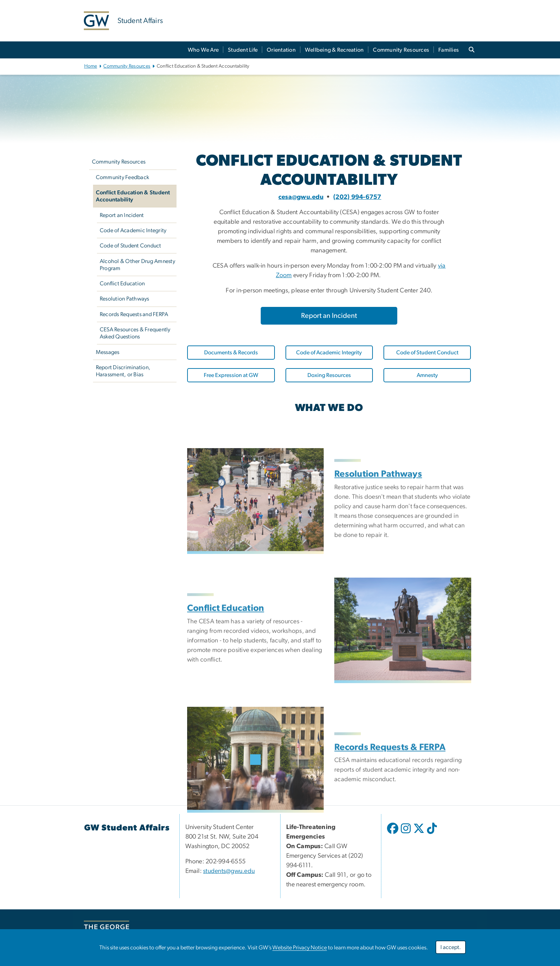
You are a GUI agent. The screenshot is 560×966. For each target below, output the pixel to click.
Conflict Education (122, 284)
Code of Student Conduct (131, 246)
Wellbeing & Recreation (334, 50)
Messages (108, 352)
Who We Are (203, 50)
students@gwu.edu (229, 871)
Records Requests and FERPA (134, 314)
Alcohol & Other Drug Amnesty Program (137, 265)
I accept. (451, 947)
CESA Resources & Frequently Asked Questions (135, 333)
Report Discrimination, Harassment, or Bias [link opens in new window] (123, 371)
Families (449, 50)
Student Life (243, 50)
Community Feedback (123, 177)
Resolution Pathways (125, 299)
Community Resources (401, 50)
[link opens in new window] (231, 375)
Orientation (281, 50)
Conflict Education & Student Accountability (133, 196)
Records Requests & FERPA (390, 787)
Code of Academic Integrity (133, 230)
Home (91, 66)
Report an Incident (122, 215)
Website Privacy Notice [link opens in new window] (300, 948)
